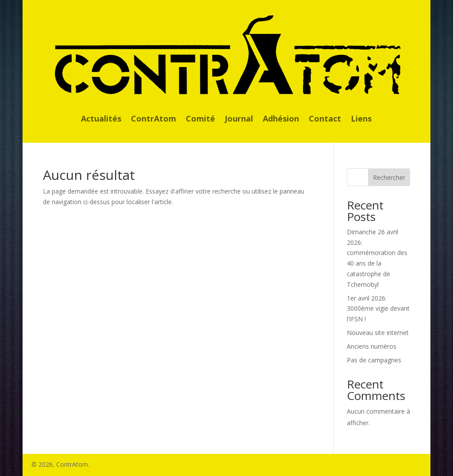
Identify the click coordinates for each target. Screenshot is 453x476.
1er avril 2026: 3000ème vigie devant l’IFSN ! (378, 309)
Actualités (101, 120)
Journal (239, 120)
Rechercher (389, 177)
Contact (325, 120)
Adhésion (281, 120)
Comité (200, 120)
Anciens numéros (372, 346)
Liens (361, 120)
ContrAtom (154, 120)
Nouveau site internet (378, 333)
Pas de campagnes (374, 360)
